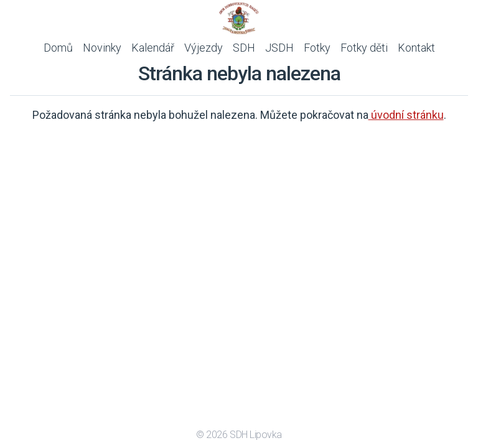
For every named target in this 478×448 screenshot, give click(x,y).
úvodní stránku (406, 115)
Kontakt (416, 48)
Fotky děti (364, 48)
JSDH (279, 48)
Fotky (317, 48)
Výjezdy (204, 48)
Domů (58, 48)
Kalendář (153, 48)
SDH (244, 48)
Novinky (102, 48)
